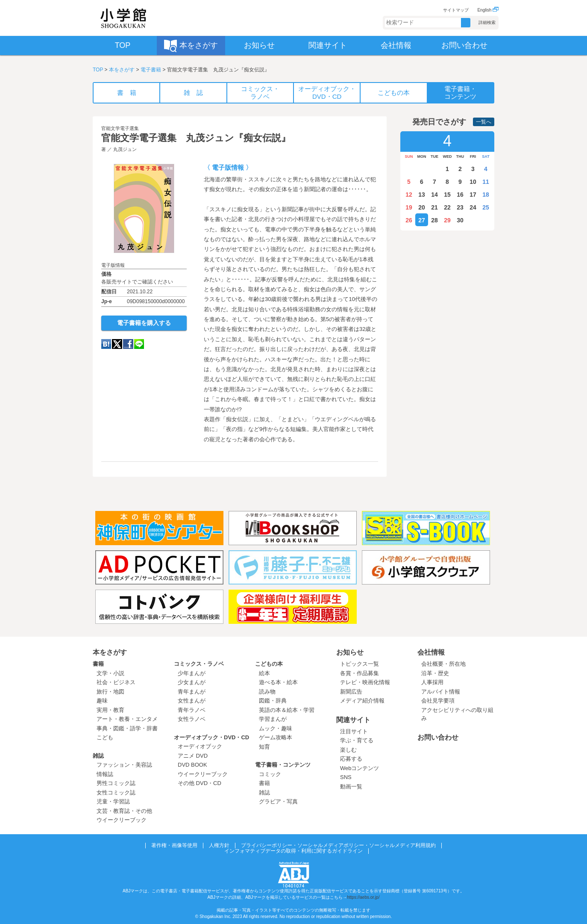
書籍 (98, 664)
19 (409, 207)
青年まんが (192, 692)
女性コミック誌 (116, 793)
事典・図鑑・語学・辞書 (127, 728)
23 (460, 207)
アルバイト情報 (441, 692)
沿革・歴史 (435, 673)
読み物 (267, 692)
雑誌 (98, 756)
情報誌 (105, 774)
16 (460, 195)
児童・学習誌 (113, 801)
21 (434, 207)
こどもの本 (269, 664)
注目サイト (354, 731)
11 (486, 182)
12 (409, 195)
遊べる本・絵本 (278, 682)
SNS (346, 777)
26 (409, 220)
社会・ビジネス (116, 682)
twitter (117, 344)
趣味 (102, 701)
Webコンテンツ (360, 768)
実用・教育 (110, 710)
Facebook (128, 344)
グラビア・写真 (278, 801)
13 (422, 195)
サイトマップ (456, 10)
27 (422, 220)
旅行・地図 (110, 692)
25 (486, 207)
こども (105, 737)
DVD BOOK (192, 765)
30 (460, 220)
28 (434, 220)
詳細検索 (487, 22)
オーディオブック (200, 746)
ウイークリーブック (122, 820)
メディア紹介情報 (362, 701)
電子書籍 (151, 70)
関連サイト (353, 720)
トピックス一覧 (360, 664)
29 (447, 220)
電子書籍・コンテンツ (283, 765)
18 (486, 195)
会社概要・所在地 (443, 664)
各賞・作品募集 (360, 673)
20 (422, 207)
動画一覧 (351, 787)
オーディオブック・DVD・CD (211, 737)
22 (447, 207)
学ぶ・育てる (357, 740)
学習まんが (276, 719)
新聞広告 (351, 692)
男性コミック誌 (116, 783)
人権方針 (219, 845)
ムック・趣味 (276, 728)
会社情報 (431, 652)
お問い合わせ (438, 737)
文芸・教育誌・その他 (124, 811)
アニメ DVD (193, 756)
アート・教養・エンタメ (127, 719)
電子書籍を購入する (144, 323)
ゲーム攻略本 (276, 737)
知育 (264, 747)
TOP (98, 70)
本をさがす (122, 70)
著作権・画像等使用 (174, 845)
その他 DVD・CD (200, 783)
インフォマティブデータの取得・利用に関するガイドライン (293, 851)
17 (473, 195)
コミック (270, 774)
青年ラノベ (192, 710)
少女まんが (192, 682)
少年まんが (192, 673)
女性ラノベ (192, 719)
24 (473, 207)
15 (447, 195)
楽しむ (348, 750)
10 (473, 182)
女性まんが (192, 701)
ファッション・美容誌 (124, 765)
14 (434, 195)
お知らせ (350, 652)
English (488, 10)
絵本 (264, 673)
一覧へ (484, 122)
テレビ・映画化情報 (365, 682)
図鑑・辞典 (273, 701)
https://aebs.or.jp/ (363, 897)
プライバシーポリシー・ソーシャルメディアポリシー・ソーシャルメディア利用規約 (338, 845)
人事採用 (432, 682)
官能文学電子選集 (120, 128)
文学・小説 (110, 673)
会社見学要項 (438, 701)
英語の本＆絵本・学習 (287, 710)
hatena (106, 344)
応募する (351, 759)
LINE (139, 344)
